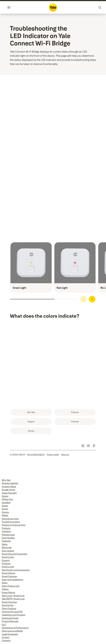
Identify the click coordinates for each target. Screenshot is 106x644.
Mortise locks (8, 535)
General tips (8, 605)
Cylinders (6, 531)
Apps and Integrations (12, 580)
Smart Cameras (9, 576)
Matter (5, 515)
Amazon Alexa (9, 486)
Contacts (6, 640)
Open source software (12, 631)
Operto (5, 496)
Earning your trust (10, 519)
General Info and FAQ (12, 612)
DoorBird (6, 503)
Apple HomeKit (9, 493)
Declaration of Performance (15, 628)
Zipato (5, 506)
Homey (5, 512)
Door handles (8, 538)
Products (6, 528)
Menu (14, 7)
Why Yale (6, 480)
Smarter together (10, 483)
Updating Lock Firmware (14, 615)
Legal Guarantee (10, 634)
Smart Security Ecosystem (15, 554)
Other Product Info (11, 586)
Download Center (10, 618)
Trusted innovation (11, 522)
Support (6, 560)
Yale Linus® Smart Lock (13, 596)
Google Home (8, 490)
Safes (5, 544)
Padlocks (6, 541)
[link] (31, 412)
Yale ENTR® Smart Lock (13, 599)
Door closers (8, 551)
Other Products (9, 608)
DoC (4, 625)
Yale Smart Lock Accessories (16, 570)
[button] (92, 299)
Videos (5, 589)
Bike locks (7, 547)
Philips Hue (7, 499)
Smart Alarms (8, 573)
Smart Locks (8, 557)
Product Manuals (10, 621)
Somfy (5, 509)
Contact (6, 637)
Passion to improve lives (14, 525)
